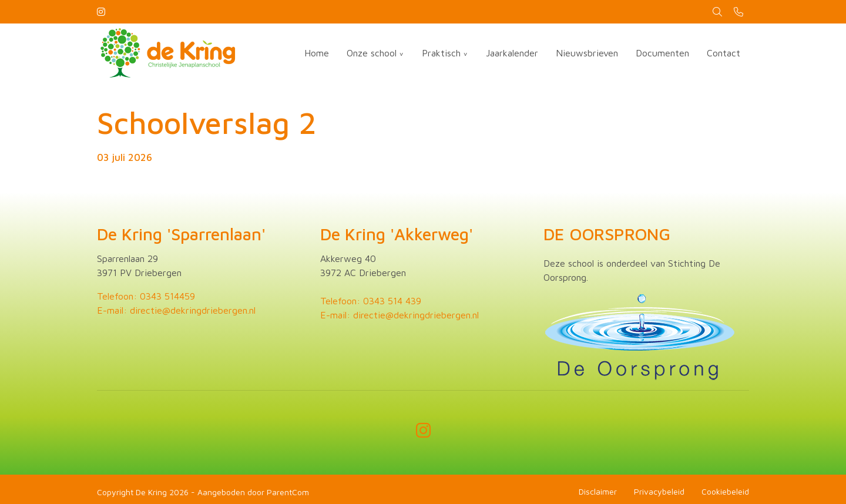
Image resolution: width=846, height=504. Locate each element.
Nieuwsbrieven (587, 53)
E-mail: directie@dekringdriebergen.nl (176, 310)
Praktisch (441, 53)
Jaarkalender (512, 53)
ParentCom (288, 492)
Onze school (372, 53)
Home (317, 53)
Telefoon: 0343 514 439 (371, 301)
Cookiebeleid (725, 491)
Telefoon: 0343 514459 (146, 296)
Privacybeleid (659, 491)
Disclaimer (598, 491)
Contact (724, 53)
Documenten (662, 53)
